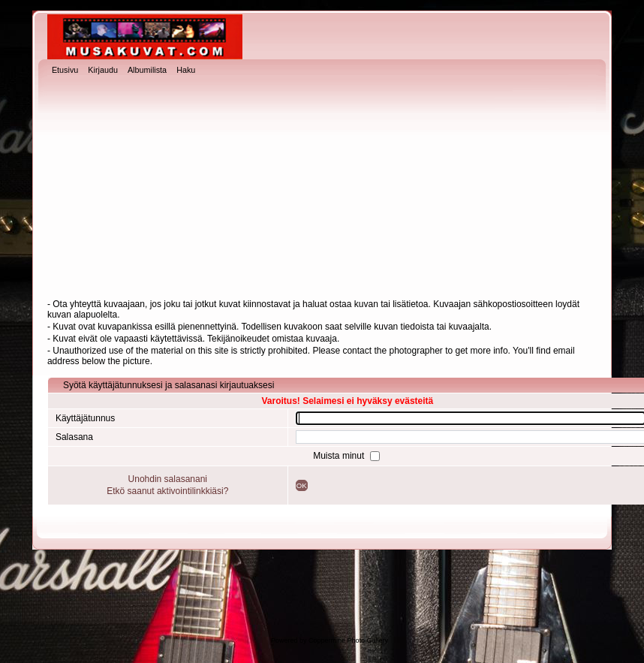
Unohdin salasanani (168, 479)
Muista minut (340, 456)
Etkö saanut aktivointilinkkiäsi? (167, 491)
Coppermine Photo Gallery (348, 640)
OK (302, 485)
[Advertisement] (322, 188)
